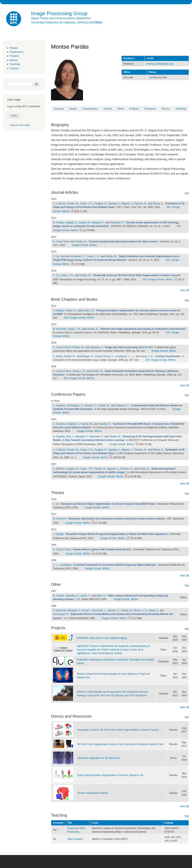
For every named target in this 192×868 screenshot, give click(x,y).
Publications (17, 52)
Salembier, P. (117, 223)
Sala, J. (70, 436)
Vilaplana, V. (97, 347)
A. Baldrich (59, 469)
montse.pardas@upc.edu (160, 64)
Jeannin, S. (113, 610)
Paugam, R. (101, 204)
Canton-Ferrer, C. (104, 356)
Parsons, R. (140, 204)
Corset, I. (86, 610)
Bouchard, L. (99, 610)
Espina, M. (85, 223)
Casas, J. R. (86, 204)
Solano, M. (88, 311)
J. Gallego (58, 311)
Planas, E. (158, 204)
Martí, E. (101, 596)
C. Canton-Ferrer (62, 347)
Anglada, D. (71, 223)
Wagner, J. (127, 204)
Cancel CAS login (20, 125)
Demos (14, 60)
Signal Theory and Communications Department (61, 18)
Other (121, 109)
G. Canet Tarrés (61, 242)
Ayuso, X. (85, 596)
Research (150, 109)
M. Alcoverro (60, 329)
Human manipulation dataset (92, 793)
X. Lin (56, 256)
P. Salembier (60, 610)
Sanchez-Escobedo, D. (73, 256)
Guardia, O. (105, 424)
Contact (14, 68)
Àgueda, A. (114, 204)
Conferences (90, 109)
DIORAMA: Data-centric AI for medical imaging (102, 638)
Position (129, 58)
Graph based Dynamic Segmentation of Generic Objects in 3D (110, 775)
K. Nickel (58, 356)
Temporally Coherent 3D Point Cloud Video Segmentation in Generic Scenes (118, 730)
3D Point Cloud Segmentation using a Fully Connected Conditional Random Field (120, 744)
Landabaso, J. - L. (125, 356)
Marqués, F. (82, 436)
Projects (14, 56)
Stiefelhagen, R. (85, 356)
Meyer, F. (154, 610)
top (187, 193)
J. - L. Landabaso (62, 565)
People (14, 48)
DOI (169, 207)
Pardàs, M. (73, 204)
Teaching (15, 64)
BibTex (66, 211)
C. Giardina (59, 406)
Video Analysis (75, 839)
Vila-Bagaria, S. (75, 406)
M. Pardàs (58, 223)
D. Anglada (59, 436)
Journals (59, 109)
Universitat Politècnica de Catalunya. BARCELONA (67, 22)
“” (124, 242)
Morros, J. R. (141, 610)
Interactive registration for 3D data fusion (99, 758)
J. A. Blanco (59, 204)
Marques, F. (98, 223)
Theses (108, 109)
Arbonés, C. (90, 406)
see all (184, 290)
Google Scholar (61, 230)
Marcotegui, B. (61, 614)
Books (73, 109)
